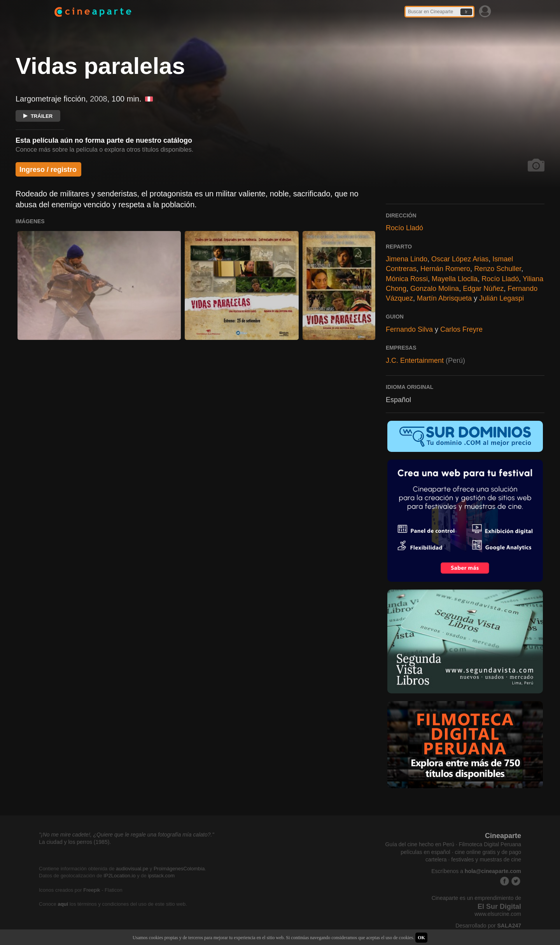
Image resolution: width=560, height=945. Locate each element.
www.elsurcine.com (498, 914)
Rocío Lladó (404, 228)
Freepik (92, 890)
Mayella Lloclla (455, 279)
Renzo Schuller (498, 269)
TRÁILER (38, 116)
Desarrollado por (488, 926)
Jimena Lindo (407, 259)
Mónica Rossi (407, 279)
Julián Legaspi (501, 298)
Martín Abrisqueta (444, 298)
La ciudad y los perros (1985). (75, 842)
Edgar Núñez (483, 289)
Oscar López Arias (460, 259)
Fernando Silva (409, 329)
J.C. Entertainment (415, 360)
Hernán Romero (445, 269)
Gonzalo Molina (435, 289)
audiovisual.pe (132, 869)
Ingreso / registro (48, 170)
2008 (99, 99)
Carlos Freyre (461, 329)
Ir (466, 12)
